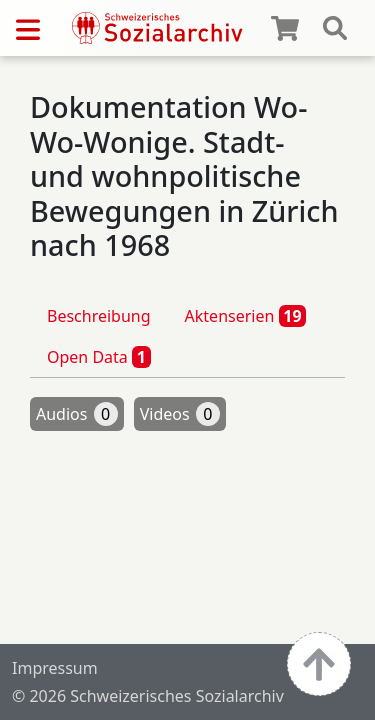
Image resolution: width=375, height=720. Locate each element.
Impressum (55, 668)
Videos (180, 414)
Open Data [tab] (99, 357)
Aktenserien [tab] (246, 316)
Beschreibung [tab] (99, 316)
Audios (77, 414)
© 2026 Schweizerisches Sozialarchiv (148, 696)
